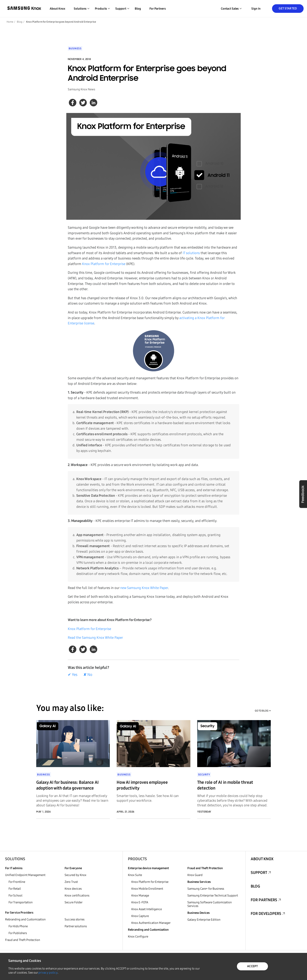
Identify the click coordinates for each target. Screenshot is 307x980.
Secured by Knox (75, 875)
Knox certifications (77, 896)
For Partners (158, 9)
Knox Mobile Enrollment (147, 889)
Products (137, 859)
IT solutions (191, 253)
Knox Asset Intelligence (147, 909)
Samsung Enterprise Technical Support (213, 896)
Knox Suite (135, 875)
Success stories (75, 919)
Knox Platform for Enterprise (104, 264)
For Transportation (21, 902)
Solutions (15, 859)
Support (259, 873)
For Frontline (17, 882)
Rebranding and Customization (25, 919)
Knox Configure (138, 937)
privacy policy (48, 973)
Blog (138, 9)
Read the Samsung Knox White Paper (95, 638)
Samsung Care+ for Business (206, 889)
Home (10, 22)
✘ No (88, 675)
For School (15, 896)
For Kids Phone (18, 926)
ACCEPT (252, 966)
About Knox (57, 9)
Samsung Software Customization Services (210, 904)
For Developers (266, 914)
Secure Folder (74, 902)
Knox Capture (140, 916)
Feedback (303, 494)
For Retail (15, 889)
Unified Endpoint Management (25, 875)
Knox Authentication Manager (151, 923)
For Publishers (18, 933)
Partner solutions (76, 926)
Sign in (256, 9)
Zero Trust (71, 882)
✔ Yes (73, 675)
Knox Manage (140, 896)
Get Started (288, 8)
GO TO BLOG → (263, 711)
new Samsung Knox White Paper (144, 588)
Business (75, 48)
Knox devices (73, 889)
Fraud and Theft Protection (23, 940)
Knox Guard (195, 875)
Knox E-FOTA (140, 902)
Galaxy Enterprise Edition (204, 920)
